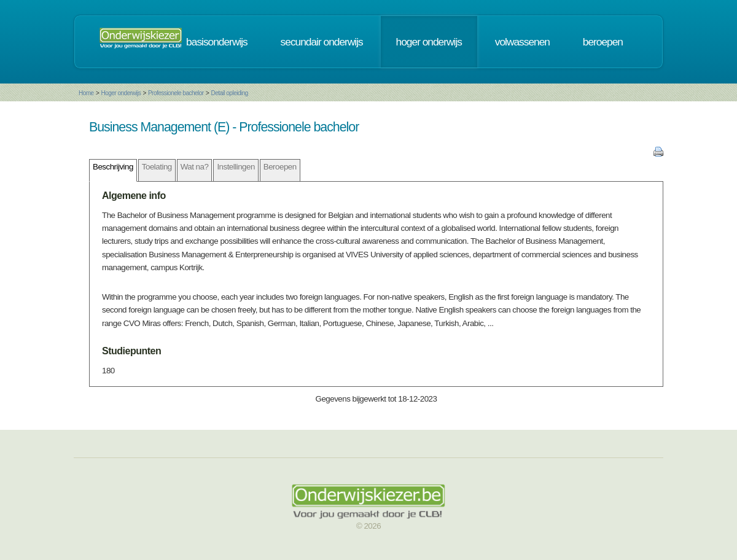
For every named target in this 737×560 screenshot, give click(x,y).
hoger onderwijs (429, 42)
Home (86, 93)
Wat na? (195, 167)
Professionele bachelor (176, 93)
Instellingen (236, 167)
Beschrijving (113, 167)
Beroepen (280, 167)
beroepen (603, 42)
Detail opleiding (229, 93)
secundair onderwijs (322, 42)
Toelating (157, 167)
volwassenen (522, 42)
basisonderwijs (217, 42)
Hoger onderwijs (121, 93)
